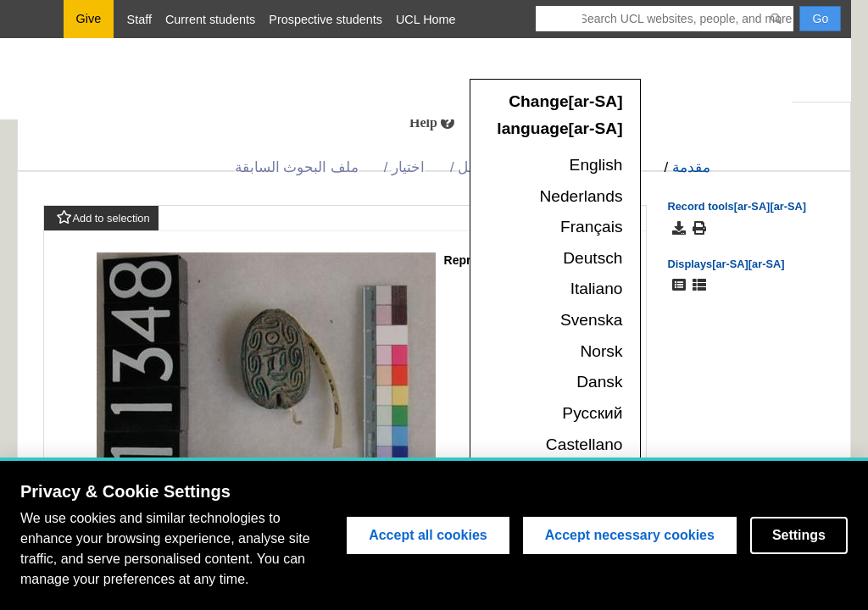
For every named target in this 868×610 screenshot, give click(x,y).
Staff (139, 19)
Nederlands (581, 196)
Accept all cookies (428, 535)
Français (592, 227)
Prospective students (325, 19)
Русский (592, 413)
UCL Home (426, 19)
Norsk (601, 351)
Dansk (599, 382)
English (596, 165)
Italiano (597, 288)
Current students (210, 19)
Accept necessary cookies (630, 535)
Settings (799, 535)
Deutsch (593, 258)
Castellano (584, 444)
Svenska (592, 320)
